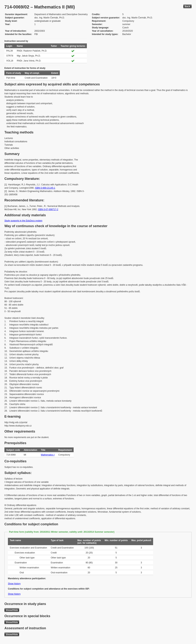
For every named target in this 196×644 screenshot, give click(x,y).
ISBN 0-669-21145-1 (45, 188)
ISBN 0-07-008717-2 (48, 209)
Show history (14, 584)
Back (187, 6)
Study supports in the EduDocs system (23, 221)
